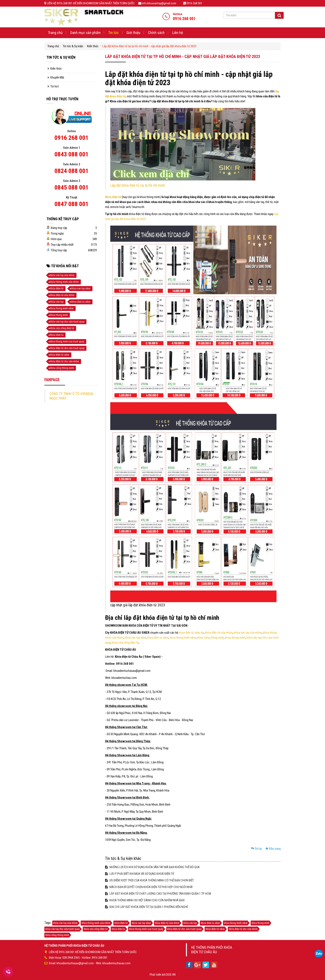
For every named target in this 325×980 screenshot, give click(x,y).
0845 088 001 (72, 187)
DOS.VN (171, 975)
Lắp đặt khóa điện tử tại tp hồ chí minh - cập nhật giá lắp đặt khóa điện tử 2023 (149, 46)
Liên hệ (178, 33)
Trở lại (256, 849)
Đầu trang (273, 849)
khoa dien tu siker (158, 638)
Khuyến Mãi (57, 77)
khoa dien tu (57, 335)
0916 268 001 (72, 138)
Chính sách (156, 33)
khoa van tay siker (135, 638)
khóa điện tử (57, 288)
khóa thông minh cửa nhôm (64, 282)
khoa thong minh (235, 638)
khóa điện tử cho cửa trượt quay (67, 348)
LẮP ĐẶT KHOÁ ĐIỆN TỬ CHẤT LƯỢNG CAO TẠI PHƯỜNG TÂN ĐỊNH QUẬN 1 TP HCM (158, 894)
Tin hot (55, 86)
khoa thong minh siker (183, 638)
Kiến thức (93, 46)
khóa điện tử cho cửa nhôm (65, 361)
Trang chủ (55, 33)
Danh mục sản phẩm (85, 33)
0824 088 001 (72, 171)
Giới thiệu (133, 33)
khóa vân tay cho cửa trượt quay (67, 322)
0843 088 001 (72, 154)
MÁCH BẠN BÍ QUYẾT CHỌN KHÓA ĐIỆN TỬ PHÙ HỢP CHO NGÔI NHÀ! (149, 887)
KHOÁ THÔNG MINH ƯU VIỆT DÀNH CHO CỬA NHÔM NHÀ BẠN (145, 900)
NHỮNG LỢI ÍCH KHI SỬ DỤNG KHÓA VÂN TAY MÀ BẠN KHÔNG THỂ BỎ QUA (152, 867)
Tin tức (113, 33)
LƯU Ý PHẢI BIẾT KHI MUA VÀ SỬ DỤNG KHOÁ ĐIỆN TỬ (140, 874)
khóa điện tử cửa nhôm (219, 633)
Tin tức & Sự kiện (73, 46)
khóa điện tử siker (60, 355)
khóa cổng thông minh (210, 638)
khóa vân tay (57, 302)
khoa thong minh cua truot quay (67, 341)
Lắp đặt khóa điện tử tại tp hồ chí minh (138, 185)
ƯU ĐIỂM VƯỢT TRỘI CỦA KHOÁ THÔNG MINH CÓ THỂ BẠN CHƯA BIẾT (149, 880)
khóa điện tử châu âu (191, 633)
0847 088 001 (72, 204)
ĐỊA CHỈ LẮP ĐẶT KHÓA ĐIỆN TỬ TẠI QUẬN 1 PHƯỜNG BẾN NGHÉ (147, 907)
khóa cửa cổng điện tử (125, 643)
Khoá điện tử (113, 197)
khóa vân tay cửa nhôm (248, 633)
